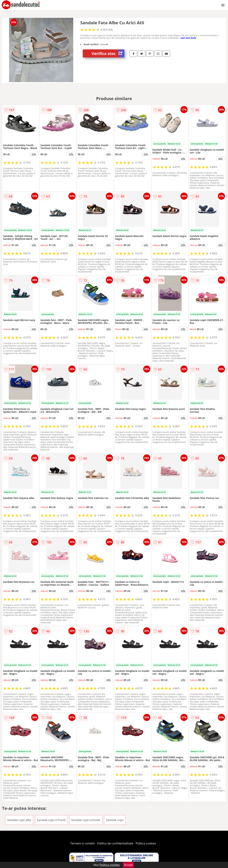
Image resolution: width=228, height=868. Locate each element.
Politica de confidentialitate (115, 843)
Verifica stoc (108, 53)
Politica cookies (146, 843)
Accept (128, 865)
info (34, 154)
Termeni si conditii (83, 843)
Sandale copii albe (19, 820)
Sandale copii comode (86, 820)
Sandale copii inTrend (51, 820)
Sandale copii (115, 820)
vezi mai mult (188, 38)
